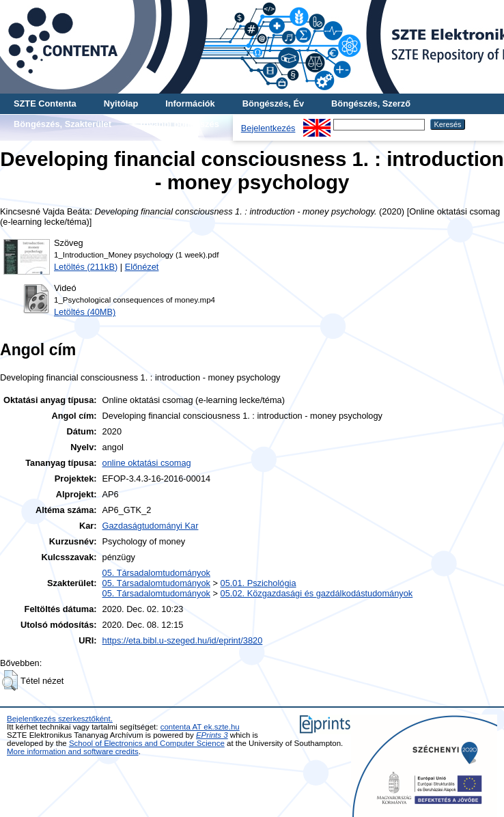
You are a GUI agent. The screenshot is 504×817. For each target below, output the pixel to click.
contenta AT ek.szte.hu (200, 727)
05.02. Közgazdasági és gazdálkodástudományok (317, 593)
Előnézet (142, 267)
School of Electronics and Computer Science (147, 743)
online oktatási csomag (147, 463)
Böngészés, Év (273, 103)
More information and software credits (73, 751)
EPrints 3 (212, 735)
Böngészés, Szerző (371, 103)
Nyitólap (121, 103)
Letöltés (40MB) (85, 312)
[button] (10, 680)
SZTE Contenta (45, 103)
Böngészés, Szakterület (62, 124)
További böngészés (179, 124)
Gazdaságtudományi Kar (151, 526)
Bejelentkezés (268, 128)
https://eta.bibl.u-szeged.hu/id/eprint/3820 (183, 640)
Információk (190, 103)
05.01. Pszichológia (258, 583)
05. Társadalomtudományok (156, 573)
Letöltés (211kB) (86, 267)
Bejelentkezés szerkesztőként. (60, 719)
